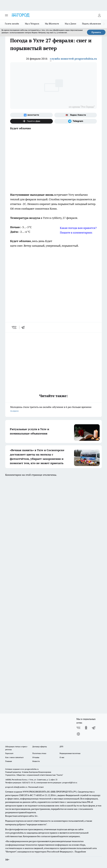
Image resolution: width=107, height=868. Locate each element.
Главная (9, 761)
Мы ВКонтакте (52, 24)
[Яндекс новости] (76, 115)
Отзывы (36, 757)
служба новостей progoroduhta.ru (73, 59)
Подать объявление (92, 24)
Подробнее (80, 852)
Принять (96, 32)
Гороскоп (9, 753)
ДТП (61, 747)
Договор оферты (40, 747)
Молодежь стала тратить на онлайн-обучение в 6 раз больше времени (53, 409)
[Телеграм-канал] (76, 121)
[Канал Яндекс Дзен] (31, 121)
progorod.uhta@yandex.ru (17, 787)
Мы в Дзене (71, 24)
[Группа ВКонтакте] (31, 115)
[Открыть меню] (6, 15)
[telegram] (24, 327)
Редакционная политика (70, 753)
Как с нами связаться (14, 757)
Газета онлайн (12, 24)
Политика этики (39, 753)
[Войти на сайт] (99, 15)
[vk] (14, 327)
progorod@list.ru (70, 783)
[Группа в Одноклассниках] (86, 728)
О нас (62, 757)
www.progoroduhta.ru (29, 769)
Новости (36, 761)
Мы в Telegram (32, 24)
